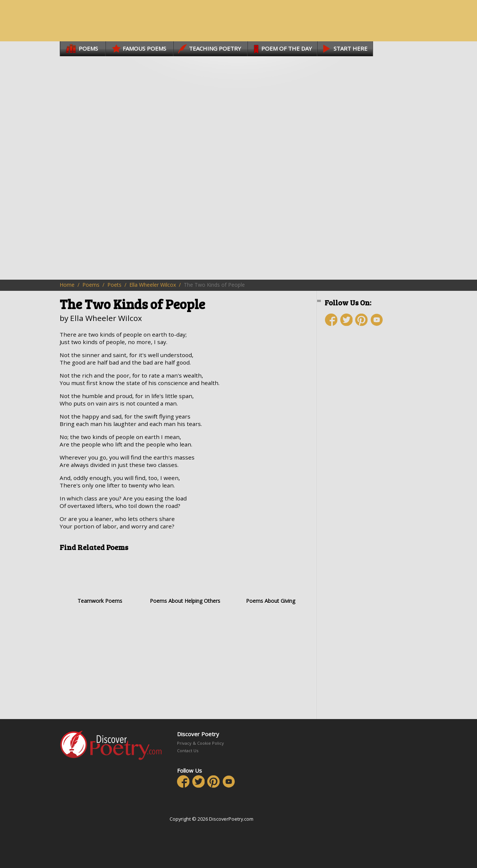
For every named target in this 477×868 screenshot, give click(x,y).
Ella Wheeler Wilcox (153, 285)
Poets (114, 285)
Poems (91, 285)
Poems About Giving (270, 580)
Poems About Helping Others (185, 580)
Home (67, 285)
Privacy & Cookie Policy (200, 743)
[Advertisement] (369, 464)
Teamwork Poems (100, 580)
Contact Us (188, 751)
